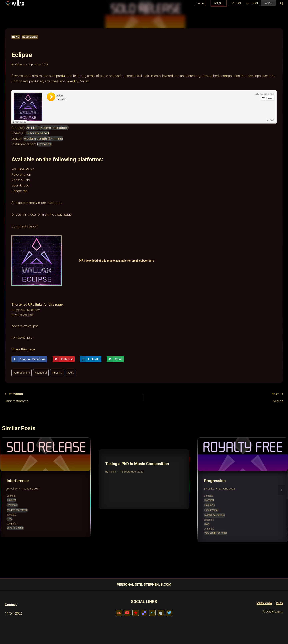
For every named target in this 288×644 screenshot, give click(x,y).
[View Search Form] (281, 3)
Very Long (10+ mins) (216, 533)
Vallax (18, 64)
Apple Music (20, 180)
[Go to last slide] (7, 490)
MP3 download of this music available (103, 261)
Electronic (12, 505)
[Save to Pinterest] (64, 359)
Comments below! (25, 226)
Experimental (211, 510)
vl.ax (280, 603)
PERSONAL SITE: (130, 584)
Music (219, 3)
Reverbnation (21, 174)
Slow (10, 519)
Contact (252, 3)
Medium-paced (38, 133)
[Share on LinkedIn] (91, 359)
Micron (215, 397)
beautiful (41, 373)
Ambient (32, 128)
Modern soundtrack (54, 128)
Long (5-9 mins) (15, 528)
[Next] (281, 490)
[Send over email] (115, 359)
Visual (236, 3)
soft (70, 373)
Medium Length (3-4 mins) (43, 139)
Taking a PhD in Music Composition (137, 464)
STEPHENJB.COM (157, 584)
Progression (215, 481)
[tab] (136, 546)
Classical (209, 500)
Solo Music (30, 37)
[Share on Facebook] (29, 359)
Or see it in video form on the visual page (41, 214)
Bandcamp (19, 191)
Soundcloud (20, 185)
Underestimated (73, 397)
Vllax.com (264, 603)
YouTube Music (23, 169)
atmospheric (21, 373)
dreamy (57, 373)
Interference (18, 481)
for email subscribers (141, 261)
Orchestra (44, 144)
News (268, 3)
